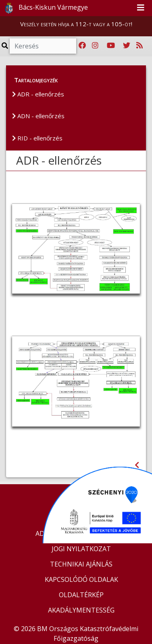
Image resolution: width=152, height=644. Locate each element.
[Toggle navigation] (141, 8)
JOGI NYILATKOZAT (81, 549)
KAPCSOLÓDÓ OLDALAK (81, 579)
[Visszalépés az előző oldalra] (137, 465)
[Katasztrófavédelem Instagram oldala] (95, 46)
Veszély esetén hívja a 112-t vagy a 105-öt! (76, 24)
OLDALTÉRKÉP (81, 595)
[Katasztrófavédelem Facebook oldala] (82, 46)
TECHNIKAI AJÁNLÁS (81, 564)
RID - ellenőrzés (37, 138)
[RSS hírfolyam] (140, 46)
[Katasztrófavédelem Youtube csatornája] (111, 46)
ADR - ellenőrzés (38, 94)
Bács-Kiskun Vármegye (44, 8)
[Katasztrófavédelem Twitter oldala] (127, 46)
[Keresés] (43, 46)
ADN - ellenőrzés (38, 116)
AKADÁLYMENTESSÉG (81, 610)
